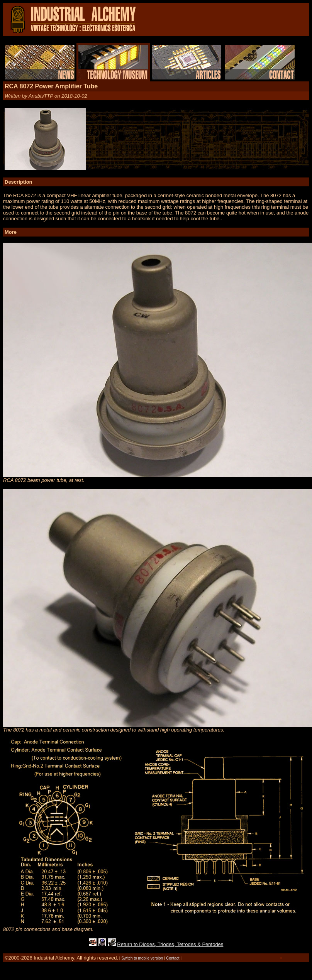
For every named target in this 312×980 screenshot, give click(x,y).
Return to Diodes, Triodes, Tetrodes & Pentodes (170, 944)
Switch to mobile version (142, 958)
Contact (173, 958)
